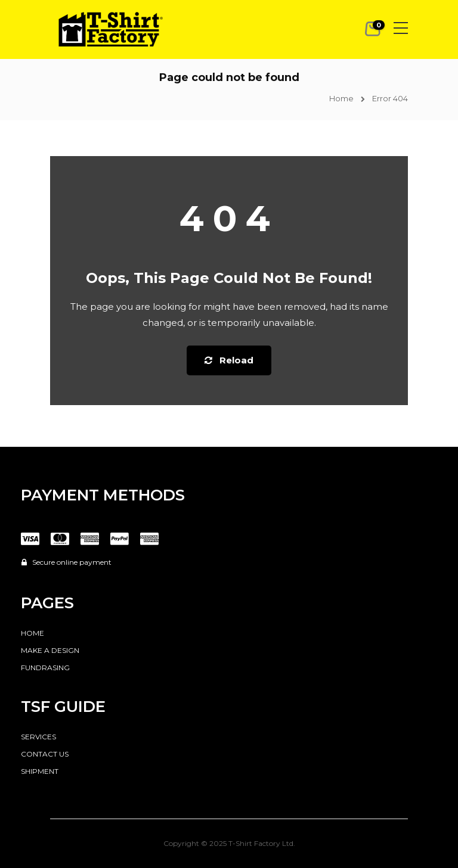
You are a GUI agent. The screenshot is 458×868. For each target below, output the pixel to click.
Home (341, 98)
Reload (229, 360)
